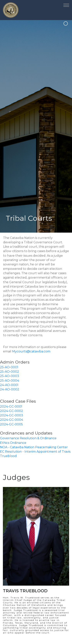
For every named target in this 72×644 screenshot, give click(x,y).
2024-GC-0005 (11, 424)
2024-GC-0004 (12, 420)
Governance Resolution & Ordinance (28, 438)
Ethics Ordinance (13, 443)
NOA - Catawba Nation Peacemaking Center (34, 447)
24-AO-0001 (9, 385)
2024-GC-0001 (11, 407)
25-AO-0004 (10, 381)
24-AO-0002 (10, 389)
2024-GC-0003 (12, 415)
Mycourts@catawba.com (31, 351)
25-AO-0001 (9, 367)
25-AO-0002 (10, 372)
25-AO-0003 (10, 376)
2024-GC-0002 (12, 411)
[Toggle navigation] (66, 4)
